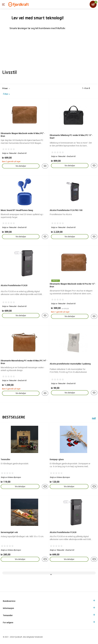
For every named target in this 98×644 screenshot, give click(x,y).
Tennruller (5, 459)
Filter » (6, 94)
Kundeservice (9, 601)
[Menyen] (3, 4)
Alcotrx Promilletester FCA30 (14, 285)
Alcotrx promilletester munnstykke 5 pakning (70, 364)
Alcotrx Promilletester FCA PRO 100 (66, 210)
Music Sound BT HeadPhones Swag (17, 210)
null (94, 419)
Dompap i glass (57, 459)
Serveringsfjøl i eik (9, 532)
